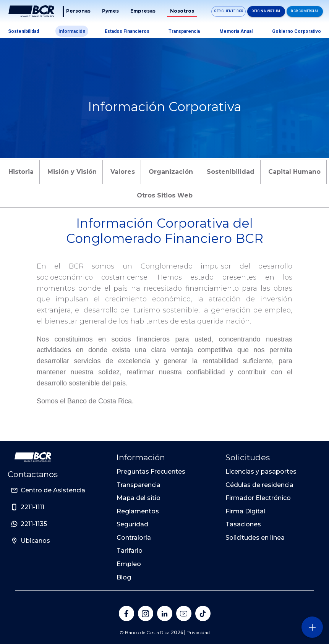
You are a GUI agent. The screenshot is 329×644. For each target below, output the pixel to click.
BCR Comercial (305, 11)
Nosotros (182, 11)
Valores (123, 172)
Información (72, 31)
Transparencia (184, 31)
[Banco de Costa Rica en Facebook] (126, 613)
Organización (171, 172)
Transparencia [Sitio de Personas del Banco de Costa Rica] (139, 485)
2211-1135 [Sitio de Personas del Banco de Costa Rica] (34, 524)
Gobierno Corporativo (297, 31)
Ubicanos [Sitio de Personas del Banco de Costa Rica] (35, 541)
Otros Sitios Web (165, 195)
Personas (78, 11)
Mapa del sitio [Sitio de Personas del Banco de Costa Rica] (139, 498)
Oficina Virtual (266, 11)
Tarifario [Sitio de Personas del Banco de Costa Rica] (130, 551)
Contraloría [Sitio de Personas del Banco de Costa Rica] (134, 538)
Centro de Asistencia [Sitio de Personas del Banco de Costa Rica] (53, 490)
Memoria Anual (236, 31)
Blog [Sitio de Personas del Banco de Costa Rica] (124, 577)
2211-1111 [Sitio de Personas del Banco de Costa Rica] (32, 507)
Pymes (110, 11)
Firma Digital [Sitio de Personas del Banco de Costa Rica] (245, 511)
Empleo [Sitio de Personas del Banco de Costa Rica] (129, 564)
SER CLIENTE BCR (229, 11)
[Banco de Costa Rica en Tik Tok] (203, 613)
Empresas (143, 11)
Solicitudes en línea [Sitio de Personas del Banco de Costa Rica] (255, 538)
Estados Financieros (127, 31)
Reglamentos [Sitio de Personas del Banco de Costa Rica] (138, 511)
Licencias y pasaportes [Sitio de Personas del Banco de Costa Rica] (261, 472)
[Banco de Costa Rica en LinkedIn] (165, 613)
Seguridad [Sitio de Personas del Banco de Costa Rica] (132, 524)
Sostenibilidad (23, 31)
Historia (21, 172)
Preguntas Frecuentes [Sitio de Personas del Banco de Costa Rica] (151, 472)
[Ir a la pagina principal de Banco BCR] (33, 457)
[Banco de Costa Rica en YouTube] (184, 613)
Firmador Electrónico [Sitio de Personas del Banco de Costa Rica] (258, 498)
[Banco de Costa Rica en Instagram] (146, 613)
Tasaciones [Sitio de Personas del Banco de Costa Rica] (243, 524)
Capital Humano (294, 172)
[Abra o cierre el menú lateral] (312, 627)
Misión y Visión (72, 172)
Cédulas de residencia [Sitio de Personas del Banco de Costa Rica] (259, 485)
